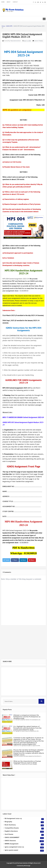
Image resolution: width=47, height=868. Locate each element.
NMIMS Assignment (12, 844)
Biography (8, 822)
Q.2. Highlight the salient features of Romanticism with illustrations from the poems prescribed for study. (27, 728)
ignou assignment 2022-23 (14, 847)
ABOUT (9, 2)
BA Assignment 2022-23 (13, 818)
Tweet (6, 560)
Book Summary (10, 825)
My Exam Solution (23, 863)
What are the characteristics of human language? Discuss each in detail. (27, 762)
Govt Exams (9, 834)
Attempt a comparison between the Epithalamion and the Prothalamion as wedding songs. (27, 717)
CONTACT (15, 2)
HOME (3, 2)
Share (15, 560)
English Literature (11, 831)
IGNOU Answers (10, 841)
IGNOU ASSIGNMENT (12, 837)
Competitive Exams (12, 828)
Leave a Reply (38, 41)
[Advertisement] (23, 642)
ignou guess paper (11, 850)
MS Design (27, 866)
